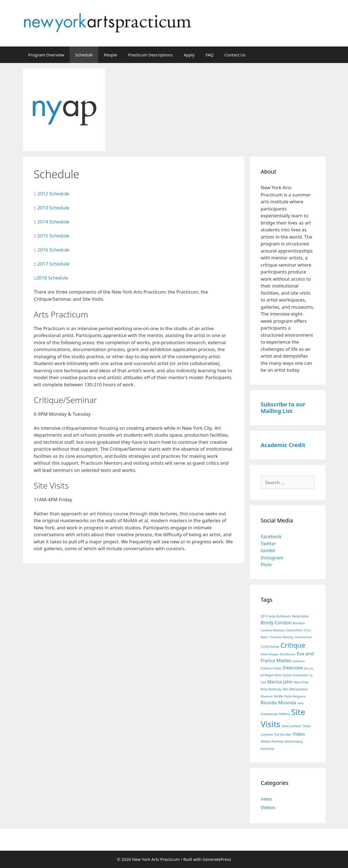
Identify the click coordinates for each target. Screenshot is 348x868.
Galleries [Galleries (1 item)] (299, 661)
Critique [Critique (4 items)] (293, 645)
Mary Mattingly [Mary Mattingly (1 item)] (271, 689)
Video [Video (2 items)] (299, 734)
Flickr (267, 564)
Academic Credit (283, 445)
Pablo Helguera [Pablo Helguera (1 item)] (295, 696)
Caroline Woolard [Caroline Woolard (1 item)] (273, 630)
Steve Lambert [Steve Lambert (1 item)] (291, 726)
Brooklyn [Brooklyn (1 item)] (299, 623)
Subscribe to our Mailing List (283, 408)
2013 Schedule (53, 208)
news (266, 799)
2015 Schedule (53, 236)
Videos (268, 807)
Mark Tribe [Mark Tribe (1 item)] (301, 682)
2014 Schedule (53, 222)
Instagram (272, 558)
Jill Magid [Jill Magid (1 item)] (267, 675)
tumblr (268, 550)
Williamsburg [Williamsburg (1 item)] (294, 741)
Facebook (271, 536)
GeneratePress (217, 859)
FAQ (209, 55)
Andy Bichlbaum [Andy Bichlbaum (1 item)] (280, 616)
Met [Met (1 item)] (286, 689)
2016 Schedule (53, 250)
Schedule (84, 55)
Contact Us (235, 55)
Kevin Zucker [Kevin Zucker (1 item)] (283, 675)
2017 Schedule (53, 264)
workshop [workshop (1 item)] (268, 749)
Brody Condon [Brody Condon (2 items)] (276, 622)
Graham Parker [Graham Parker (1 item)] (271, 668)
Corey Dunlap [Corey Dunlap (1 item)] (270, 647)
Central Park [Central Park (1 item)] (294, 630)
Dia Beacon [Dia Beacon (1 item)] (288, 654)
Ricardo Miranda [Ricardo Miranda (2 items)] (279, 703)
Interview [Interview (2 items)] (293, 668)
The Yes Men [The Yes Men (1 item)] (283, 735)
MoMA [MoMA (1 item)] (279, 696)
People (110, 55)
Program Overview (46, 55)
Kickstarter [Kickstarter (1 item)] (301, 675)
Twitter (268, 543)
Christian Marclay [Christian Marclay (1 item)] (282, 637)
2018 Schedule (52, 278)
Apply (189, 55)
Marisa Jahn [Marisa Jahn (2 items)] (280, 682)
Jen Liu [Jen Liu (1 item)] (309, 668)
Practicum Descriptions (150, 55)
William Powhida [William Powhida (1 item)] (272, 741)
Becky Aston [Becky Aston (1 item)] (301, 616)
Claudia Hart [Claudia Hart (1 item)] (303, 637)
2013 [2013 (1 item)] (264, 616)
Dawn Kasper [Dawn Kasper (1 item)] (270, 654)
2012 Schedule (53, 194)
